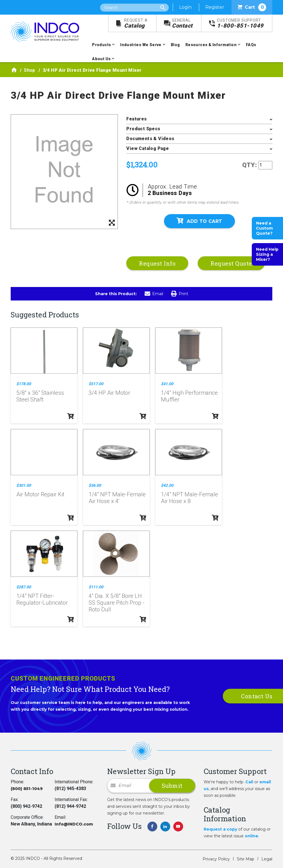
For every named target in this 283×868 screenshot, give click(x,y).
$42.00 (167, 485)
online (251, 836)
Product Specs (143, 129)
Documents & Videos (150, 139)
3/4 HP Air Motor (109, 393)
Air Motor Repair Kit (40, 494)
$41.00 (167, 384)
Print (180, 294)
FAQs (251, 45)
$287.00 (24, 587)
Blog (175, 45)
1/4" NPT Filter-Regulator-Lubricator (42, 599)
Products (101, 45)
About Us (101, 59)
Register (215, 7)
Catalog (136, 23)
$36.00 (95, 485)
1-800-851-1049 (240, 23)
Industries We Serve (141, 45)
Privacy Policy (216, 859)
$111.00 (96, 587)
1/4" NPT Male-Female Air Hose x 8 (189, 498)
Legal (267, 859)
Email (154, 294)
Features (136, 119)
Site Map (246, 859)
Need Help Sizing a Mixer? (267, 254)
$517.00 (96, 384)
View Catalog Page (148, 148)
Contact (182, 23)
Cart (252, 7)
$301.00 (24, 485)
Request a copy (220, 829)
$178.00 (24, 384)
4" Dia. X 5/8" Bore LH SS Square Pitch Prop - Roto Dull (117, 603)
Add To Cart (199, 221)
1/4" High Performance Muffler (189, 396)
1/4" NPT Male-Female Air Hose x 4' (117, 498)
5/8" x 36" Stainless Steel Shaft (40, 396)
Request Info (157, 263)
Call (249, 782)
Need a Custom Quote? (264, 228)
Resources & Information (211, 45)
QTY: (250, 165)
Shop (30, 70)
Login (185, 7)
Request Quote (231, 263)
